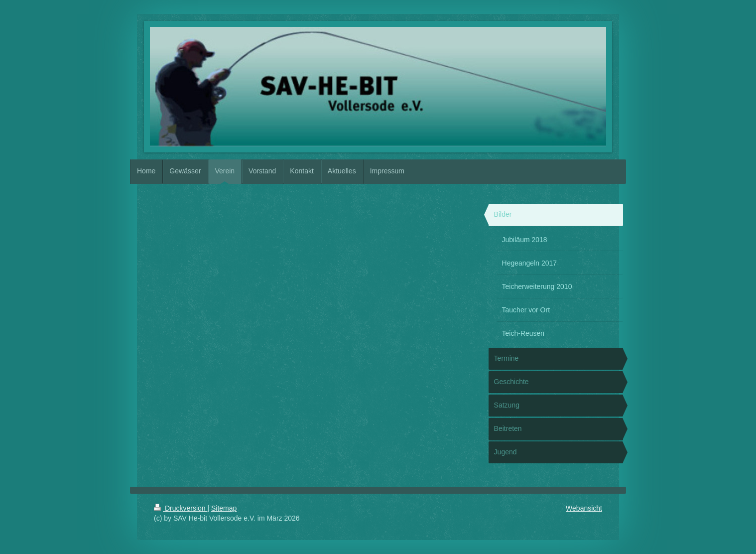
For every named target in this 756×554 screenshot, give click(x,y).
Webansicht (584, 508)
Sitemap (224, 508)
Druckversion (181, 508)
